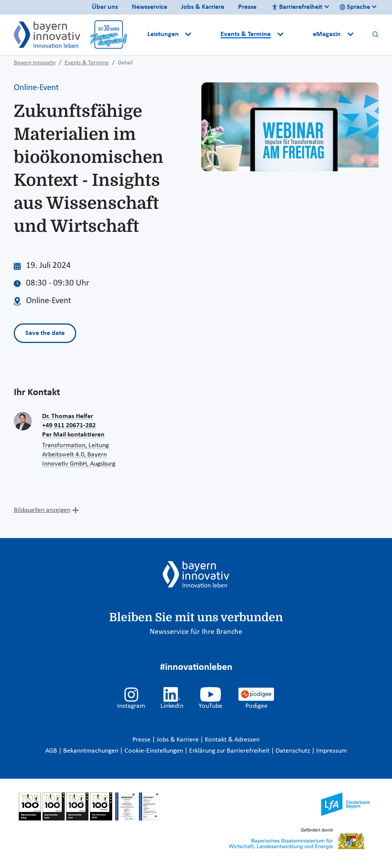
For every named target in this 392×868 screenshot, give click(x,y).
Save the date (45, 333)
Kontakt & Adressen (232, 740)
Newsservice (149, 7)
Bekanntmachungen (91, 751)
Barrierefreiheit (297, 7)
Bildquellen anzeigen (42, 510)
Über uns (105, 7)
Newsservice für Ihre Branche (196, 632)
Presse (247, 7)
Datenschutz (294, 751)
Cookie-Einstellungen (154, 751)
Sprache (355, 7)
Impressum (332, 751)
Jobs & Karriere (203, 7)
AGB (52, 751)
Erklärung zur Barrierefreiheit (230, 751)
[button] (207, 34)
